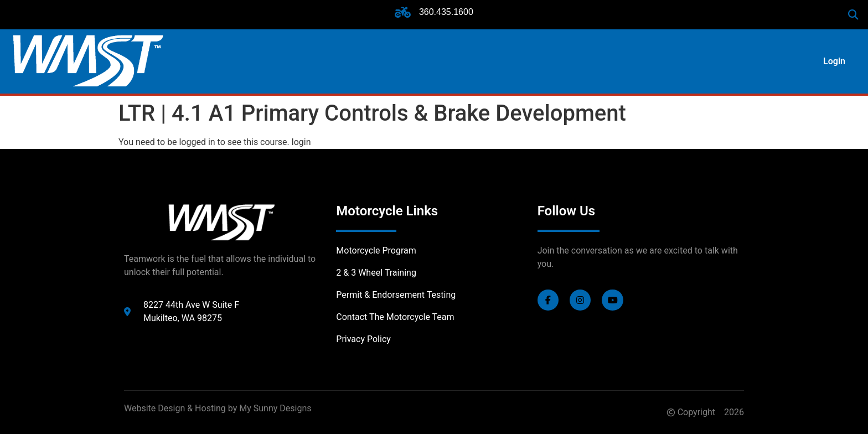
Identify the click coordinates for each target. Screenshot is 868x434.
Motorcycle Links (387, 211)
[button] (853, 15)
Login (834, 61)
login (301, 142)
